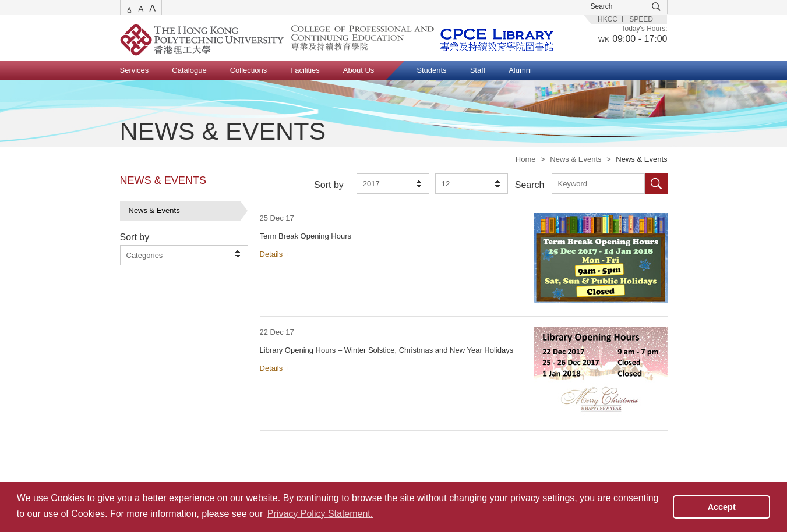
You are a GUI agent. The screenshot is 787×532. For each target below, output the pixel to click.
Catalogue (189, 70)
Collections (249, 70)
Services (135, 70)
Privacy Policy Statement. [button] (320, 514)
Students (431, 70)
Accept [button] (722, 507)
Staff (478, 70)
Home (526, 159)
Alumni (520, 70)
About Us (359, 70)
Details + (275, 254)
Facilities (305, 70)
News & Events (576, 159)
